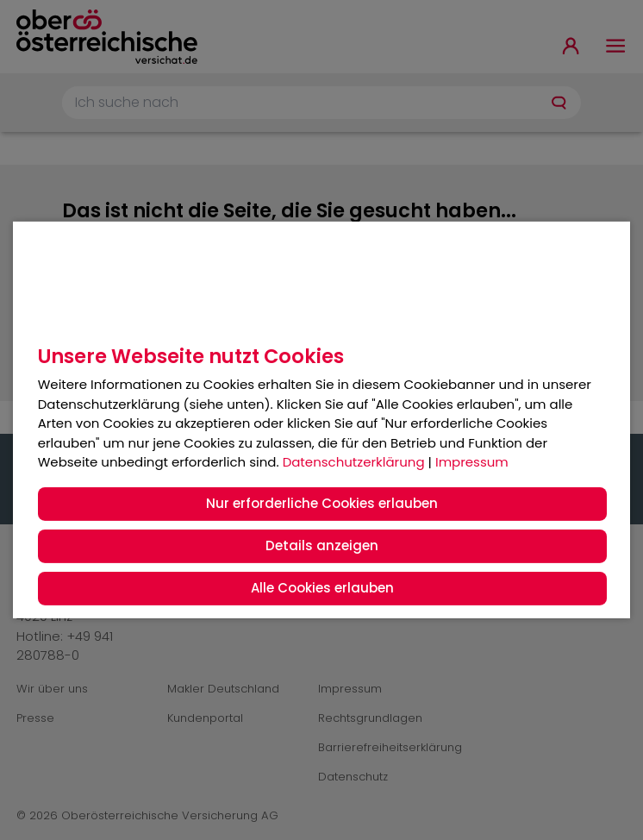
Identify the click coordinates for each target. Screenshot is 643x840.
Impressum (472, 462)
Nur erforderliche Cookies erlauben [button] (322, 503)
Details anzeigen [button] (322, 545)
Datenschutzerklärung (354, 462)
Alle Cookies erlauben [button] (322, 588)
